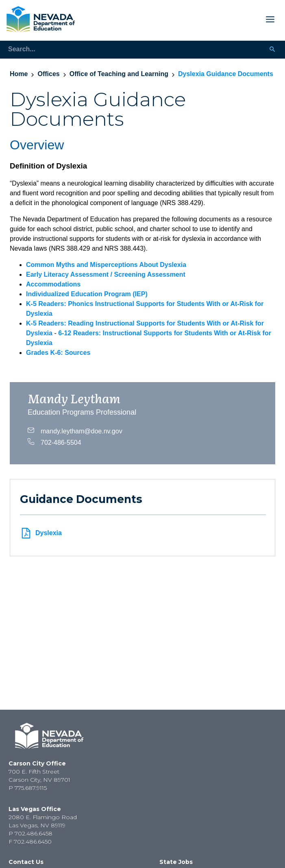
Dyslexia (41, 533)
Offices (48, 74)
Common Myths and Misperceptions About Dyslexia (106, 265)
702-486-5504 (54, 442)
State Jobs (176, 862)
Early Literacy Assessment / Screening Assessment (106, 274)
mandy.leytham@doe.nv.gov (75, 430)
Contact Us (26, 862)
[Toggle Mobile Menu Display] (178, 19)
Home (19, 74)
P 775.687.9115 (28, 788)
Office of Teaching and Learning (119, 74)
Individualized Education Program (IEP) (87, 294)
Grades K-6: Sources (58, 353)
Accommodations (53, 284)
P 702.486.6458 (30, 833)
